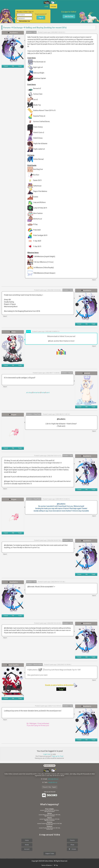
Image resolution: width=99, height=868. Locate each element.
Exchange (18, 27)
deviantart (37, 393)
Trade (20, 66)
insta (43, 393)
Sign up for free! (58, 756)
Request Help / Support (50, 787)
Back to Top (49, 766)
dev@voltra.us (53, 782)
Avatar (27, 845)
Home (46, 7)
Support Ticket (50, 854)
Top (56, 865)
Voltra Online (50, 2)
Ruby (14, 332)
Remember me (23, 21)
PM (13, 66)
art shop (29, 393)
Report (94, 280)
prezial (87, 373)
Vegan (14, 415)
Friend (6, 66)
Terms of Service (47, 865)
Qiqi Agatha (14, 665)
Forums (53, 7)
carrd (48, 393)
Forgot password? (41, 14)
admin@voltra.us (53, 779)
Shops (72, 845)
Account (27, 849)
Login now (47, 754)
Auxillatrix (14, 33)
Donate (72, 849)
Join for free (69, 17)
